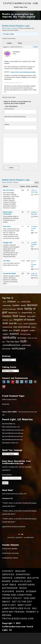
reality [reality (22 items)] (32, 330)
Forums (9, 28)
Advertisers (26, 585)
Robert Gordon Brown (9, 399)
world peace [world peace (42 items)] (19, 348)
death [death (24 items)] (23, 305)
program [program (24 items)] (25, 330)
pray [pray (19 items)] (11, 330)
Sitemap (31, 591)
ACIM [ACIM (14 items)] (4, 302)
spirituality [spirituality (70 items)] (9, 337)
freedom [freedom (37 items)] (7, 316)
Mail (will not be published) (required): (15, 117)
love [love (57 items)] (5, 323)
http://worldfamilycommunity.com (13, 430)
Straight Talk (8, 243)
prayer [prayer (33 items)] (17, 330)
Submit (11, 168)
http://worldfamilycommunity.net (13, 436)
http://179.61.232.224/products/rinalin (23, 72)
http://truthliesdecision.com (11, 427)
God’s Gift (9, 605)
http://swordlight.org (9, 424)
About (6, 602)
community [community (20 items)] (7, 305)
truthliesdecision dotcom (10, 558)
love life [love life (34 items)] (13, 323)
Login (27, 26)
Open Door (7, 226)
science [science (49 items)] (14, 334)
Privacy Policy (12, 598)
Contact (8, 571)
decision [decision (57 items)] (32, 305)
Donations (23, 574)
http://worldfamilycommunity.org (13, 433)
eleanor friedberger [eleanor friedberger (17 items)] (9, 309)
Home (4, 28)
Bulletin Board (9, 26)
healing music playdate (10, 549)
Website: (7, 124)
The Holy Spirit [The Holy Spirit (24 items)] (13, 342)
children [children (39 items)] (12, 301)
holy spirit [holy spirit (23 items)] (31, 316)
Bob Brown (6, 404)
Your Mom (15, 28)
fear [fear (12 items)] (19, 313)
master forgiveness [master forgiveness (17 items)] (30, 324)
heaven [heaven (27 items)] (23, 316)
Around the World (9, 273)
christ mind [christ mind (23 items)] (26, 302)
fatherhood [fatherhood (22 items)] (13, 313)
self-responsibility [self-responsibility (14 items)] (25, 334)
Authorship (10, 588)
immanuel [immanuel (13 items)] (5, 320)
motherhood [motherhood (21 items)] (7, 327)
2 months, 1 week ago (34, 228)
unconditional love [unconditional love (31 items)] (11, 345)
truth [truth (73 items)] (23, 341)
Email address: (7, 475)
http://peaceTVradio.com (10, 443)
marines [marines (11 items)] (20, 324)
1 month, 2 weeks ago (34, 245)
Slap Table (9, 585)
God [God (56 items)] (15, 316)
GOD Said (30, 598)
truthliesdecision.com (18, 618)
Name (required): (9, 109)
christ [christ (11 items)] (18, 302)
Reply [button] (21, 47)
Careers (20, 578)
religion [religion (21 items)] (5, 334)
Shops (20, 591)
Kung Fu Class (22, 581)
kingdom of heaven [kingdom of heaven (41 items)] (24, 320)
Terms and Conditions (17, 595)
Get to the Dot (22, 602)
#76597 (36, 47)
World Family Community (10, 553)
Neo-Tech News (9, 190)
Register (20, 26)
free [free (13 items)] (34, 313)
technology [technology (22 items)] (22, 338)
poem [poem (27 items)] (5, 330)
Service (7, 578)
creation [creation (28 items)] (16, 305)
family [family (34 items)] (20, 309)
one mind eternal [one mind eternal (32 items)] (22, 327)
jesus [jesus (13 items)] (11, 320)
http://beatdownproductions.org (12, 440)
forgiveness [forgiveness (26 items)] (27, 313)
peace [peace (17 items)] (33, 327)
